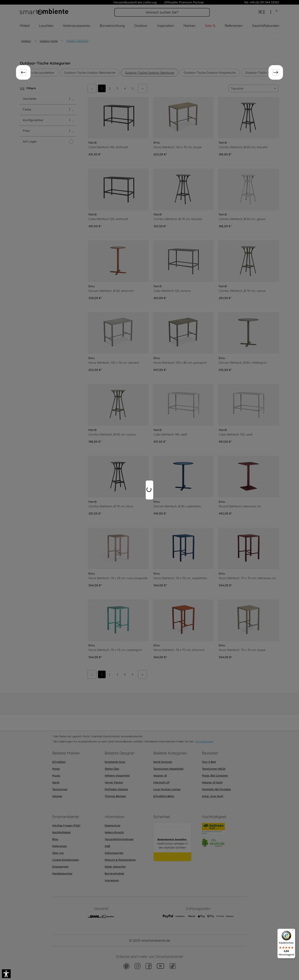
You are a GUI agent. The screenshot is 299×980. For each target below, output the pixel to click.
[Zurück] (23, 72)
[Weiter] (276, 72)
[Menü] (293, 931)
